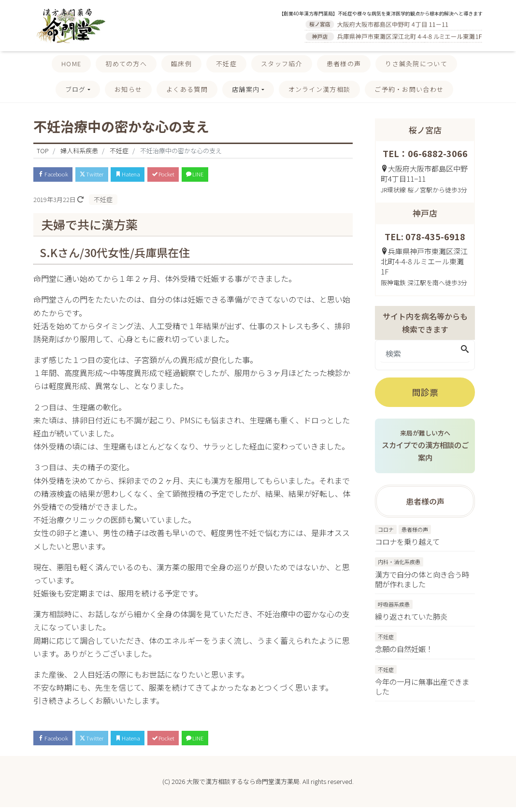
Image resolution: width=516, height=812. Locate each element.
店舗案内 (246, 89)
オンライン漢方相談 (320, 89)
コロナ (386, 531)
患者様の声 (344, 64)
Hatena (148, 175)
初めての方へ (126, 64)
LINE (230, 175)
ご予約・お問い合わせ (409, 89)
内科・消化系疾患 (399, 563)
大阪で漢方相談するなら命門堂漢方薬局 (243, 786)
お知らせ (128, 89)
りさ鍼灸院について (416, 64)
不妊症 (226, 64)
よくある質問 (187, 89)
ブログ (76, 89)
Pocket (191, 175)
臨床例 (181, 64)
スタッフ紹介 (282, 64)
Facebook (58, 175)
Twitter (105, 175)
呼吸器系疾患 (394, 606)
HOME (71, 64)
